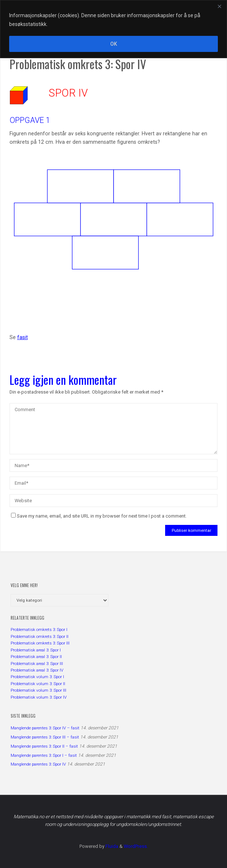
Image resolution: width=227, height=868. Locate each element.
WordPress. (136, 846)
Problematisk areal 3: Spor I (36, 650)
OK (114, 44)
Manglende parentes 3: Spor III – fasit (45, 737)
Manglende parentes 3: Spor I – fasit (44, 755)
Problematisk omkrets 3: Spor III (40, 643)
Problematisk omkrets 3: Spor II (40, 636)
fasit (23, 337)
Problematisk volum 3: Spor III (38, 690)
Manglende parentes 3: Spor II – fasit (44, 746)
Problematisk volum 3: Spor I (37, 677)
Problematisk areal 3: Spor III (37, 664)
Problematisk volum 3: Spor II (38, 684)
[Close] (219, 6)
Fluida (111, 846)
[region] (113, 29)
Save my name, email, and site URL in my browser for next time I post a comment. (99, 516)
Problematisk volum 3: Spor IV (39, 697)
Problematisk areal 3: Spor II (36, 657)
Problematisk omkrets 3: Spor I (39, 630)
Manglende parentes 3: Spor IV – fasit (45, 728)
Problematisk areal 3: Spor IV (37, 670)
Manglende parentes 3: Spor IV (38, 764)
